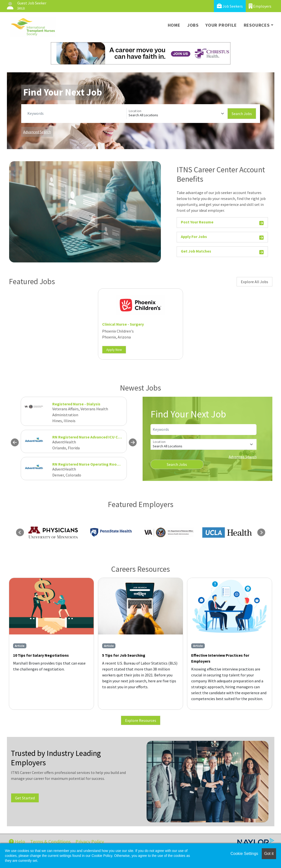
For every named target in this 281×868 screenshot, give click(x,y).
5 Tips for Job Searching (124, 655)
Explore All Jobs (254, 282)
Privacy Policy (90, 841)
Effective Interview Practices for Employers (220, 658)
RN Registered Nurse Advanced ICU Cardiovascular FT (100, 437)
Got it (269, 854)
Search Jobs (242, 114)
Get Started (25, 798)
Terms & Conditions (50, 841)
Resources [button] (257, 25)
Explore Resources (141, 720)
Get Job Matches (222, 252)
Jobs (193, 25)
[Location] (177, 114)
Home (174, 25)
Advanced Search (37, 132)
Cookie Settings (244, 854)
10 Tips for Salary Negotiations (41, 655)
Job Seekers (230, 6)
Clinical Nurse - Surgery (123, 324)
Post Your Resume (222, 223)
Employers (260, 6)
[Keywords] (76, 114)
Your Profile (221, 25)
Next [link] (261, 533)
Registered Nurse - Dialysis (76, 404)
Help (17, 841)
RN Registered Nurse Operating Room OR (89, 464)
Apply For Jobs (222, 237)
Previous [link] (20, 533)
